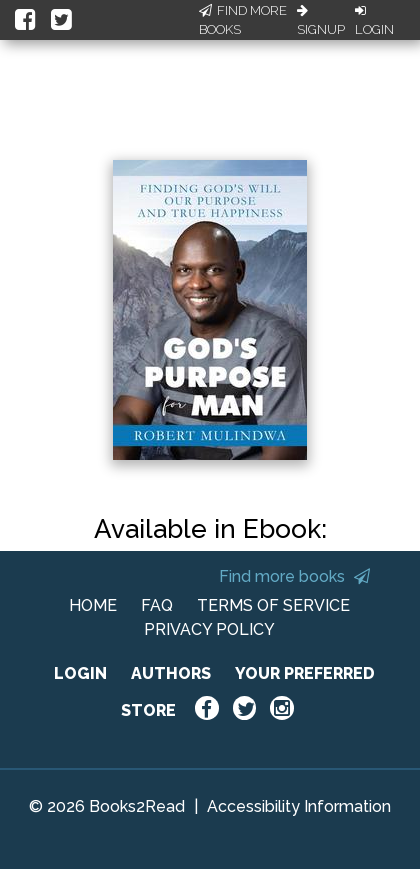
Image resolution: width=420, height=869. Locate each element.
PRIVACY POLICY (209, 629)
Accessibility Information (299, 806)
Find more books (294, 576)
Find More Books (243, 20)
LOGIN (80, 673)
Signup (321, 21)
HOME (93, 605)
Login (374, 21)
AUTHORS (171, 673)
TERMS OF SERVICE (273, 605)
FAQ (157, 605)
